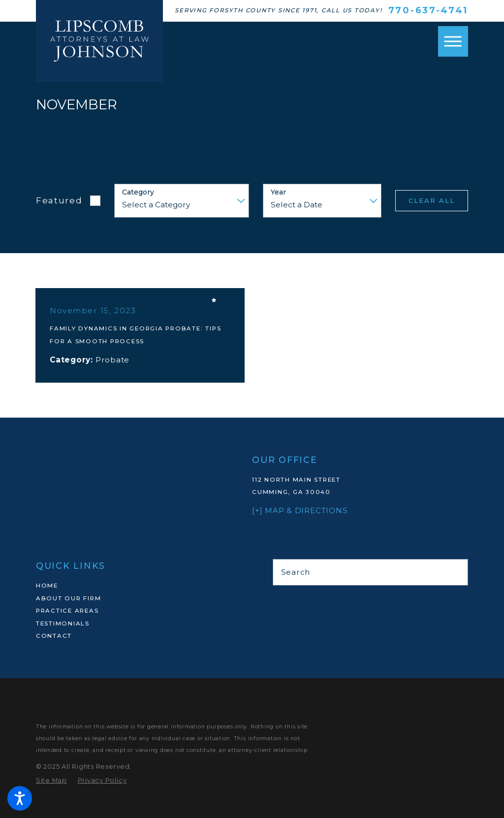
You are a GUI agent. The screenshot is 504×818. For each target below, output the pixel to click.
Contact (54, 636)
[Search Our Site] (456, 572)
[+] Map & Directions (300, 510)
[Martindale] (278, 602)
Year (278, 192)
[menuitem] (134, 586)
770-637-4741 (428, 11)
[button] (20, 798)
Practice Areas (67, 611)
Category (138, 192)
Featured (59, 200)
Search (296, 572)
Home (47, 586)
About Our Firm (69, 598)
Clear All (432, 200)
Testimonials (63, 623)
